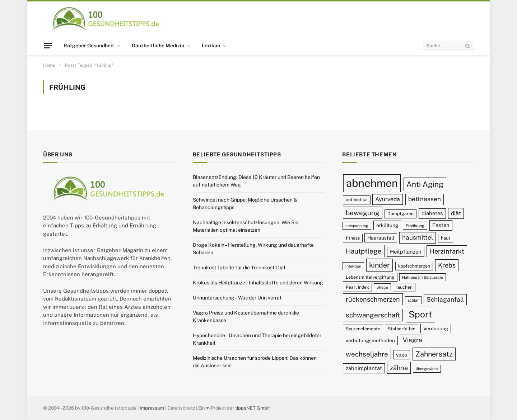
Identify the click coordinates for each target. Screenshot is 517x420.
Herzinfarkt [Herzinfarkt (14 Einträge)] (447, 251)
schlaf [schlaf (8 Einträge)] (413, 300)
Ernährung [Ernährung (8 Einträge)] (415, 226)
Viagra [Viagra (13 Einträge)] (413, 340)
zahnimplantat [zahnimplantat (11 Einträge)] (364, 368)
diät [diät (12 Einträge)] (456, 213)
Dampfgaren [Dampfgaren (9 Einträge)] (400, 214)
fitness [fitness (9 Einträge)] (353, 238)
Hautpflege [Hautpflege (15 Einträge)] (364, 251)
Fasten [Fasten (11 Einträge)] (441, 225)
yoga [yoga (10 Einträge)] (402, 355)
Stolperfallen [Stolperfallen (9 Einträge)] (402, 329)
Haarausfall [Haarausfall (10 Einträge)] (381, 238)
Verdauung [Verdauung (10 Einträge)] (436, 329)
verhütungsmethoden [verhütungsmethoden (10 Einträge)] (370, 340)
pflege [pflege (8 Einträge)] (382, 287)
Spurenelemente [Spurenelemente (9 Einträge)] (363, 329)
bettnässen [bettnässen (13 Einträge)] (425, 199)
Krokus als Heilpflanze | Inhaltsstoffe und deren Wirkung (258, 283)
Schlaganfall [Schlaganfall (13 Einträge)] (445, 299)
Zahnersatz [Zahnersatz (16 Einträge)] (434, 354)
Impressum (152, 408)
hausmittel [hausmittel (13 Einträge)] (418, 237)
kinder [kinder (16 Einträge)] (379, 265)
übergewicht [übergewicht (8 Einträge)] (427, 369)
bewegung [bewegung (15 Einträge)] (363, 213)
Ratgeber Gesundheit (89, 46)
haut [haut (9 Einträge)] (446, 238)
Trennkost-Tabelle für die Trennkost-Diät (239, 268)
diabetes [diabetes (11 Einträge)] (432, 213)
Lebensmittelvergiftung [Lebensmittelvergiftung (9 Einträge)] (370, 277)
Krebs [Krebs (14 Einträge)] (447, 265)
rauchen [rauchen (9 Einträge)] (404, 287)
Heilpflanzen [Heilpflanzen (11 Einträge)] (406, 252)
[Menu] (48, 46)
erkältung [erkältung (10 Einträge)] (387, 225)
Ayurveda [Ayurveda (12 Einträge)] (388, 199)
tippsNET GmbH (253, 408)
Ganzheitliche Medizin (158, 46)
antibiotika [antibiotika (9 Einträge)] (357, 200)
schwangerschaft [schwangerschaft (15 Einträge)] (373, 315)
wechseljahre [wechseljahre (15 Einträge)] (367, 354)
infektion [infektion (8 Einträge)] (353, 266)
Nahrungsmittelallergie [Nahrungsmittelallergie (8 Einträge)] (423, 277)
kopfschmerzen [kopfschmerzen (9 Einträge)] (414, 266)
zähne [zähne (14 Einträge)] (399, 368)
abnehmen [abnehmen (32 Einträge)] (372, 183)
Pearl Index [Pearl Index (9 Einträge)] (357, 287)
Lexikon (211, 46)
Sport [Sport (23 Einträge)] (420, 314)
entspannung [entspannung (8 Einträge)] (357, 226)
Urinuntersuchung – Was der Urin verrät (237, 298)
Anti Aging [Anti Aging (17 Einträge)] (425, 184)
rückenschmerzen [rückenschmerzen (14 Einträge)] (373, 299)
